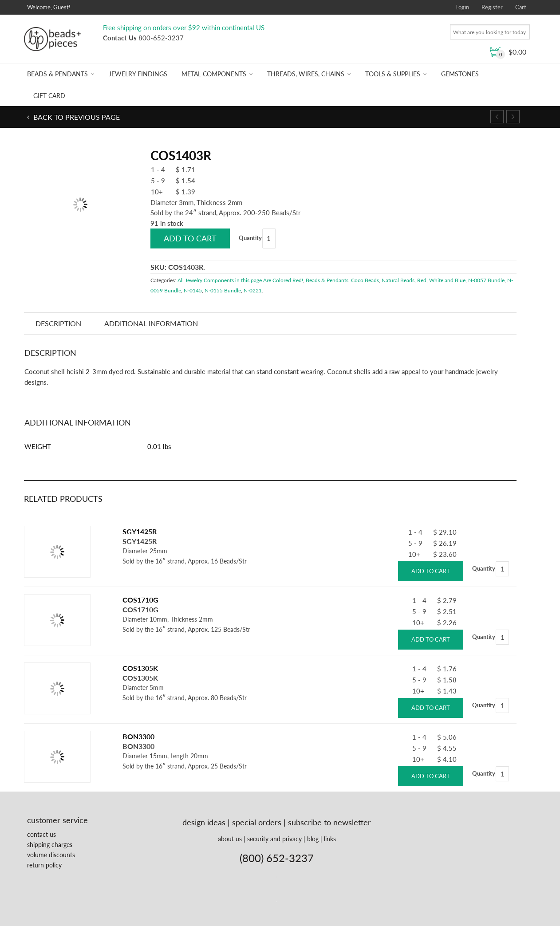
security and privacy (274, 839)
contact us (41, 834)
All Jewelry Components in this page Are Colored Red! (240, 280)
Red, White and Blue (441, 280)
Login (462, 7)
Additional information (151, 323)
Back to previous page (76, 117)
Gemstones (460, 74)
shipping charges (50, 845)
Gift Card (49, 96)
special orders (257, 822)
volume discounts (51, 855)
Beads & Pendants (57, 74)
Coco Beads (365, 280)
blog (313, 839)
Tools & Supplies (393, 74)
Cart (521, 7)
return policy (44, 865)
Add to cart (190, 238)
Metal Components (214, 74)
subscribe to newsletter (329, 822)
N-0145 (193, 290)
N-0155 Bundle (223, 290)
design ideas (204, 822)
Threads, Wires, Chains (306, 74)
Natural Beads (398, 280)
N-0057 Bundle (486, 280)
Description (58, 323)
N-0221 (253, 290)
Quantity (250, 238)
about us (230, 839)
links (330, 839)
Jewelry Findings (138, 74)
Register (492, 7)
